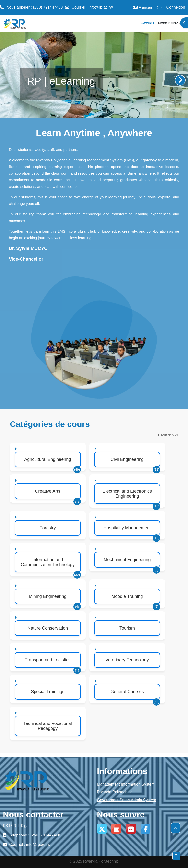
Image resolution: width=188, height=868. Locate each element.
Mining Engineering (48, 596)
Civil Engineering (127, 459)
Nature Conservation (48, 628)
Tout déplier (169, 435)
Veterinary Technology (127, 660)
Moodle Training (127, 596)
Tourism (127, 628)
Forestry (48, 528)
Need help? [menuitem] (168, 23)
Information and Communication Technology (48, 562)
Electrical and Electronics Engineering (127, 494)
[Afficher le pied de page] (176, 856)
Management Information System (126, 784)
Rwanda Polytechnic (115, 792)
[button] (147, 7)
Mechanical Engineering (127, 560)
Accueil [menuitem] (148, 23)
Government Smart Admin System (127, 800)
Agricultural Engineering (48, 459)
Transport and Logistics (48, 660)
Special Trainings (48, 692)
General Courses (127, 692)
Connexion (176, 7)
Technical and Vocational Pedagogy (48, 726)
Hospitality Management (127, 528)
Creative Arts (48, 491)
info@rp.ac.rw (101, 7)
